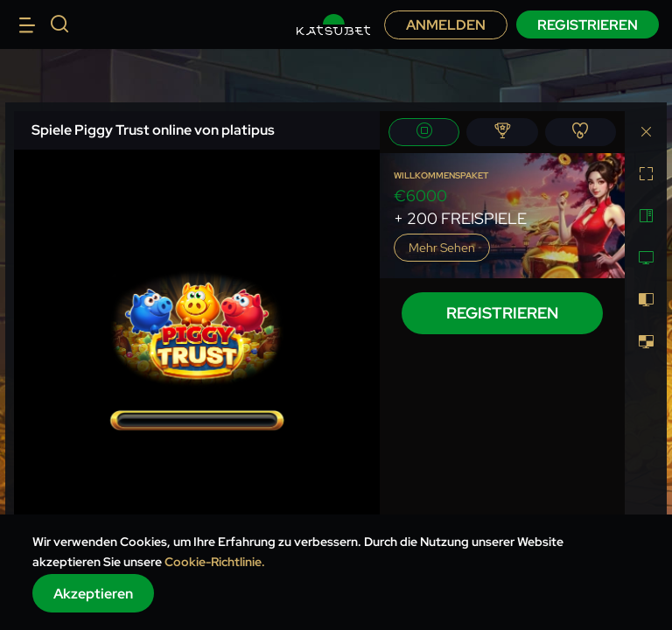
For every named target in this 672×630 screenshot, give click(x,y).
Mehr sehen (442, 248)
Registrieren (588, 25)
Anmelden (446, 25)
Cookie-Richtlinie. (215, 562)
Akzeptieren (93, 594)
